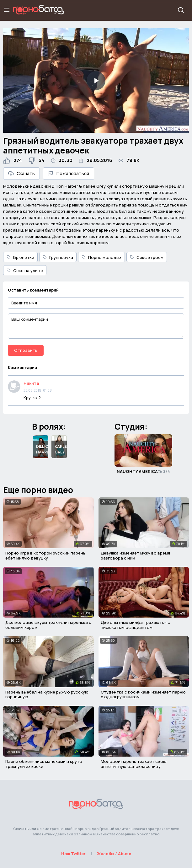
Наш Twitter (73, 854)
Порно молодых (101, 257)
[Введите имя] (96, 303)
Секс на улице (25, 271)
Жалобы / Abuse (114, 854)
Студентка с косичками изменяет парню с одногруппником (143, 694)
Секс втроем (147, 257)
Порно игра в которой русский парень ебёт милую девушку (45, 555)
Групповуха (58, 257)
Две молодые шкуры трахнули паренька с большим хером (48, 625)
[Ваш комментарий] (96, 326)
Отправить (26, 350)
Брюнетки (20, 257)
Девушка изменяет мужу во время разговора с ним (135, 555)
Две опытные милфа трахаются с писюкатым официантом (135, 625)
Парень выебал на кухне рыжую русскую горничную (47, 694)
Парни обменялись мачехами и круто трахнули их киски (44, 764)
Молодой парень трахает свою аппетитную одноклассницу (134, 764)
